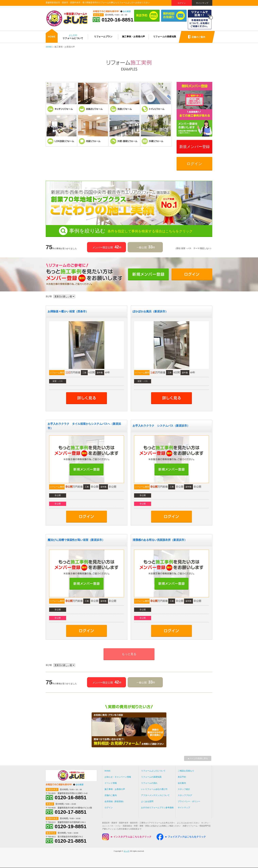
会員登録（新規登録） (115, 801)
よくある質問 (147, 801)
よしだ (127, 851)
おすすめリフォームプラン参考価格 (157, 808)
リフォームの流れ (149, 783)
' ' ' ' (64, 296)
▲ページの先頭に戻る (198, 758)
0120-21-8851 (71, 841)
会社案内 (182, 783)
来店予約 (182, 777)
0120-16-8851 (118, 20)
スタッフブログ (185, 795)
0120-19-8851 (71, 826)
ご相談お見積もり (186, 771)
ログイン (182, 3)
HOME (49, 47)
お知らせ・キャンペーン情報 (118, 777)
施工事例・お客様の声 (115, 789)
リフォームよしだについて (153, 771)
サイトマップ (202, 3)
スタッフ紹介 (184, 789)
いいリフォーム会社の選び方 (154, 789)
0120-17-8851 (71, 812)
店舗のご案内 (111, 795)
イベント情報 (111, 783)
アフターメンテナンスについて (155, 795)
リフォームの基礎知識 (151, 777)
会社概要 (127, 11)
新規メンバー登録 (195, 147)
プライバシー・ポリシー (189, 801)
